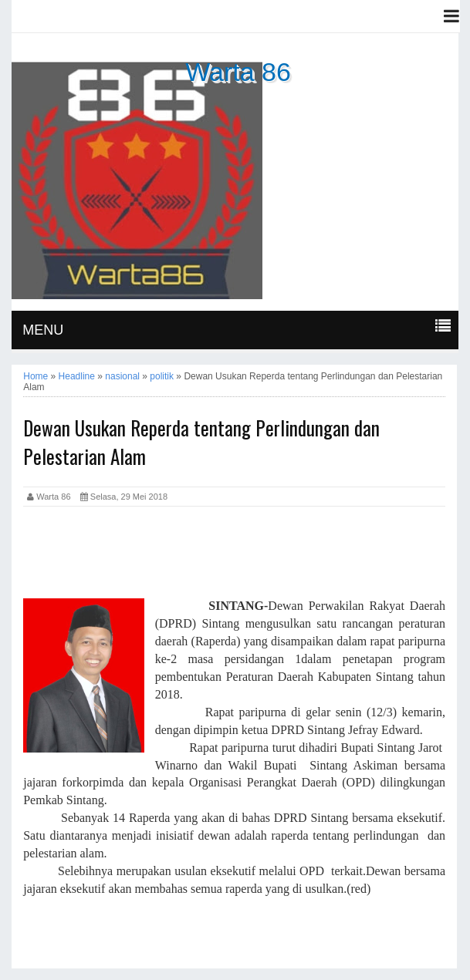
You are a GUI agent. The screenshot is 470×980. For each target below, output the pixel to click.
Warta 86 (238, 72)
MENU (43, 330)
